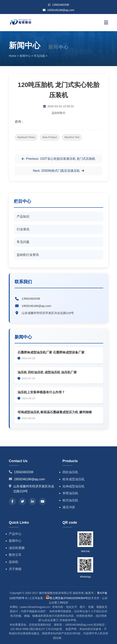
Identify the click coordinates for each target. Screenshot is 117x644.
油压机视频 (17, 548)
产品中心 (15, 534)
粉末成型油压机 (73, 479)
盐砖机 (14, 562)
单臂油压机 (70, 493)
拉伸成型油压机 (73, 486)
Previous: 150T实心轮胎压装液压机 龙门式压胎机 (58, 159)
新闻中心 (25, 56)
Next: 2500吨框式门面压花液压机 (58, 171)
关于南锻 (15, 569)
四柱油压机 (70, 472)
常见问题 (39, 56)
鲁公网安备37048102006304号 (67, 598)
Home (13, 56)
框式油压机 (70, 500)
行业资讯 (23, 229)
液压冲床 (69, 507)
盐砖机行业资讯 (28, 255)
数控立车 (15, 555)
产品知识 (23, 216)
